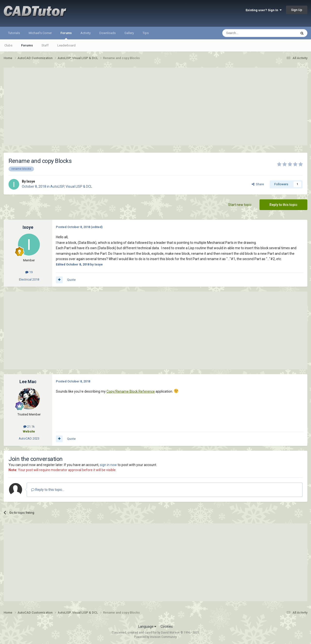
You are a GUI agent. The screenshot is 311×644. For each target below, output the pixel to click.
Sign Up (297, 10)
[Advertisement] (155, 106)
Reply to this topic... (48, 490)
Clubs (8, 45)
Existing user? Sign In (264, 10)
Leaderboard (66, 45)
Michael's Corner (40, 33)
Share (258, 184)
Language (147, 626)
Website (29, 431)
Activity (86, 33)
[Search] (248, 33)
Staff (45, 45)
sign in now (108, 465)
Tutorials (14, 33)
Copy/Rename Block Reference (131, 391)
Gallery (129, 33)
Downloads (108, 33)
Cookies (167, 626)
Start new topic (240, 205)
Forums (66, 35)
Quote (71, 280)
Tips (146, 33)
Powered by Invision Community (155, 637)
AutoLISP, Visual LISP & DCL (71, 186)
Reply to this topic (283, 205)
